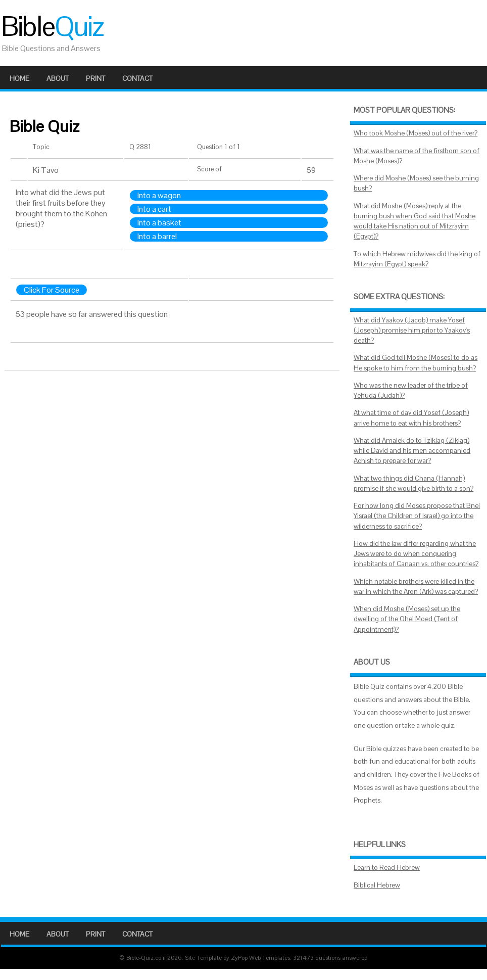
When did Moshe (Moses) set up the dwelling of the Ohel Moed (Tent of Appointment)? (407, 619)
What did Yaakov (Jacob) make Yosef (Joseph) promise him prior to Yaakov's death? (412, 331)
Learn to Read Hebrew (387, 868)
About (58, 78)
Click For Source (52, 290)
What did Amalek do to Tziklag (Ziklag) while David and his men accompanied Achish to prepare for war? (412, 451)
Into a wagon (159, 195)
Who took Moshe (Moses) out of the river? (416, 133)
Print (95, 78)
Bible (52, 26)
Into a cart (154, 209)
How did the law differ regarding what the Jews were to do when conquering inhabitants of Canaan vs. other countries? (416, 554)
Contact (137, 78)
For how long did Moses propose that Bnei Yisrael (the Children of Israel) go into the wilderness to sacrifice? (417, 516)
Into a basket (159, 223)
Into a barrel (157, 236)
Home (19, 78)
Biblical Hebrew (377, 885)
